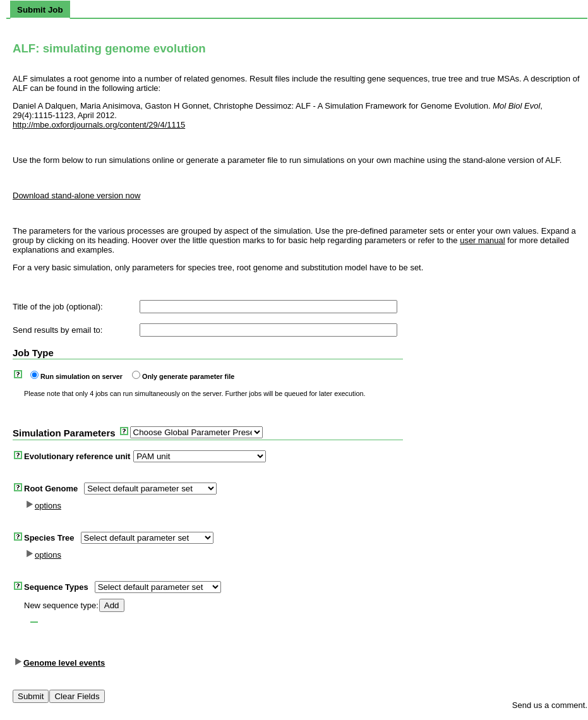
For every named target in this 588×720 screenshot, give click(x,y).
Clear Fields (77, 696)
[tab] (40, 10)
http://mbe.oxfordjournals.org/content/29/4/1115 (99, 125)
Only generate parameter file (188, 376)
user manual (483, 240)
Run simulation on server (81, 376)
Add (112, 605)
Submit (31, 696)
